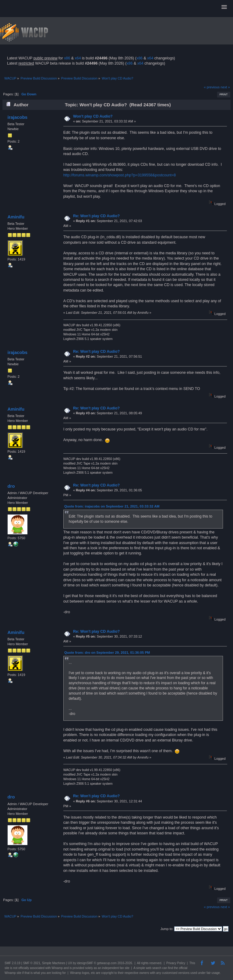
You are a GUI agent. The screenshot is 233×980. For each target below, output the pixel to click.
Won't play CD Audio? (93, 116)
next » (225, 87)
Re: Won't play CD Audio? (96, 216)
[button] (224, 7)
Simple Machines (54, 963)
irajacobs (17, 117)
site (7, 968)
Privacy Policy (176, 963)
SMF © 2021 (32, 963)
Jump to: (167, 929)
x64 (78, 58)
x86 (67, 58)
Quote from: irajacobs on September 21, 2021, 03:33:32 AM (112, 506)
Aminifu (16, 217)
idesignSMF (85, 963)
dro (11, 486)
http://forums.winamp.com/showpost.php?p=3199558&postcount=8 (120, 175)
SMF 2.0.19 (12, 963)
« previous (212, 87)
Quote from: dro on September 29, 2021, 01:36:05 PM (107, 653)
